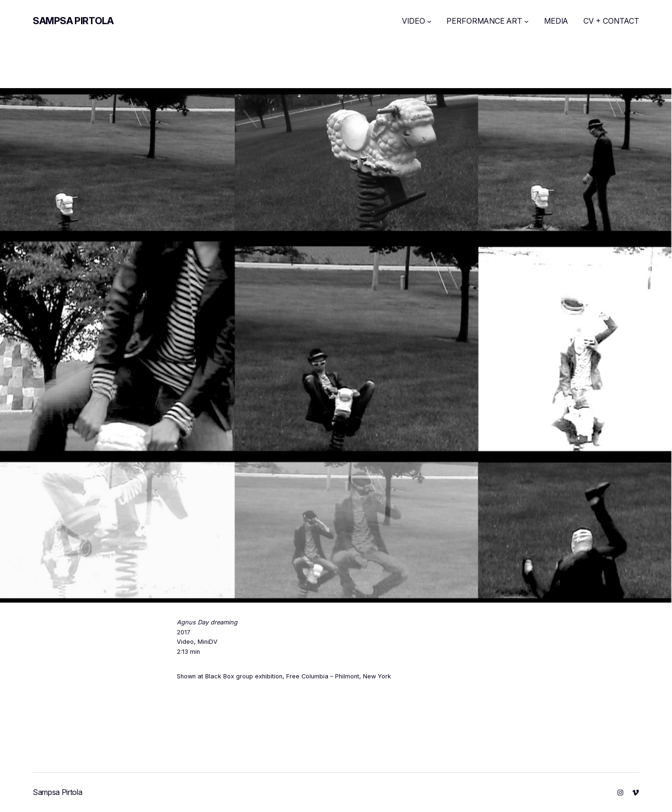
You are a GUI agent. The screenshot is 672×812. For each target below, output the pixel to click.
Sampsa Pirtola (73, 21)
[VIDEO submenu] (429, 21)
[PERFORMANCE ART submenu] (527, 21)
